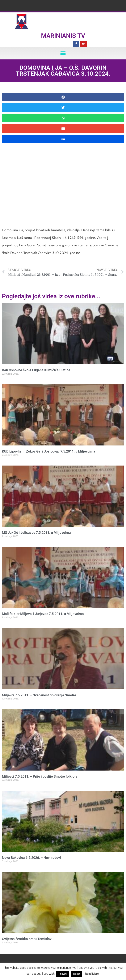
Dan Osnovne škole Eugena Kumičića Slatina (36, 370)
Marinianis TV (63, 36)
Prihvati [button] (63, 974)
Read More (92, 974)
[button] (63, 53)
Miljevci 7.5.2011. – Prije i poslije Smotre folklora (40, 776)
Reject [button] (77, 974)
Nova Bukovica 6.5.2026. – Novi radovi (31, 858)
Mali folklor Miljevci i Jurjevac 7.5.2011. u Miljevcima (43, 614)
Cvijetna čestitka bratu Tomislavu (28, 939)
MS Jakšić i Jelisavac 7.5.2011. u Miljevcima (36, 533)
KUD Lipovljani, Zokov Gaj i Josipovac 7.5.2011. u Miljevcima (49, 451)
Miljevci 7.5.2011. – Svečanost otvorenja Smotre (39, 695)
